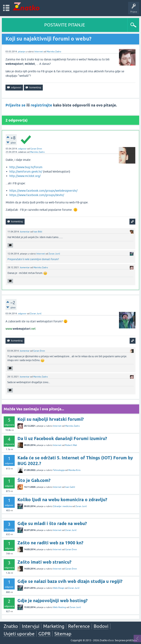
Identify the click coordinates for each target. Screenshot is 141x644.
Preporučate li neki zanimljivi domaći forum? (33, 259)
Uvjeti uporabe (19, 634)
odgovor (22, 149)
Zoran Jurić (54, 254)
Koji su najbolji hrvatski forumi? (51, 419)
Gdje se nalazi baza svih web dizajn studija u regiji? (70, 581)
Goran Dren (36, 149)
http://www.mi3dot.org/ (25, 176)
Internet (39, 52)
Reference (79, 626)
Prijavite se (16, 105)
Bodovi (101, 626)
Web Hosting (59, 607)
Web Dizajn (59, 588)
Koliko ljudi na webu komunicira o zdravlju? (62, 500)
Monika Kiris (74, 470)
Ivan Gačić (70, 487)
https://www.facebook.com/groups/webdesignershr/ (43, 191)
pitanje (21, 52)
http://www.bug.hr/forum (26, 167)
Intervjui (31, 626)
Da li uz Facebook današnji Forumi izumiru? (62, 438)
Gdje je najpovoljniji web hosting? (53, 601)
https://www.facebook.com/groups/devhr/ (37, 195)
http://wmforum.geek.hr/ (26, 171)
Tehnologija (59, 470)
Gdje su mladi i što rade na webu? (52, 523)
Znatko (11, 626)
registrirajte (41, 105)
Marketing (54, 626)
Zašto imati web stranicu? (44, 562)
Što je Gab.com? (34, 480)
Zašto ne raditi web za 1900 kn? (50, 543)
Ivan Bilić (38, 232)
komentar (25, 232)
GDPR (44, 634)
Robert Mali (71, 445)
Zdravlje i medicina (62, 506)
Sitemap (63, 634)
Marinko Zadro (54, 52)
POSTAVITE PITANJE (65, 25)
